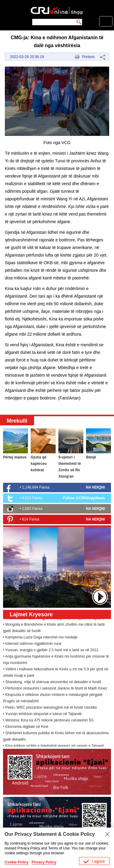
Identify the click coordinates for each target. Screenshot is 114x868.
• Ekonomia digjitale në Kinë (26, 727)
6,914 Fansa (32, 498)
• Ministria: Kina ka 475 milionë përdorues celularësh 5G (48, 721)
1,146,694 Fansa (36, 487)
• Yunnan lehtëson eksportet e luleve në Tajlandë (42, 714)
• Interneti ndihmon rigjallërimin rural (32, 644)
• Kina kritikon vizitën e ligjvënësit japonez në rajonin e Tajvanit (54, 746)
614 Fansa (31, 519)
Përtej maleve (15, 457)
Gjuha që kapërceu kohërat (39, 464)
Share (102, 57)
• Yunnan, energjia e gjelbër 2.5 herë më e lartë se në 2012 (51, 651)
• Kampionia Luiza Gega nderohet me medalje (40, 638)
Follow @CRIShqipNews (84, 498)
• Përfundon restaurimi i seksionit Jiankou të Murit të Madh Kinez (55, 689)
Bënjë (91, 457)
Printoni (88, 57)
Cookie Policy (17, 862)
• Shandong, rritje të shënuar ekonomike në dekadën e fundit (52, 683)
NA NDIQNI (95, 487)
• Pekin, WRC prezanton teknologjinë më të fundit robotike (50, 708)
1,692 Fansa (32, 509)
